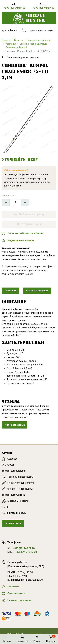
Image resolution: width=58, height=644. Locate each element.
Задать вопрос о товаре (18, 240)
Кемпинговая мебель (14, 513)
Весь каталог (13, 523)
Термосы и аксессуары (40, 30)
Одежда (9, 459)
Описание (11, 291)
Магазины (10, 586)
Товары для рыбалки (39, 40)
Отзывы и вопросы (37, 291)
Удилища (11, 44)
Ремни (6, 507)
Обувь (8, 465)
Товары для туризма (13, 495)
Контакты (22, 639)
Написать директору (16, 600)
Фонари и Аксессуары (17, 489)
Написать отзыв (15, 425)
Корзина (51, 639)
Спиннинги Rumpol (16, 48)
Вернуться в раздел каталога (21, 57)
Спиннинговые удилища (33, 44)
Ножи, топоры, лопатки (18, 483)
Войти (37, 639)
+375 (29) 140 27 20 (15, 8)
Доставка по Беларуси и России (23, 233)
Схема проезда (13, 593)
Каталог (7, 639)
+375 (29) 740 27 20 (43, 8)
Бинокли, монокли (15, 501)
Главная (6, 40)
